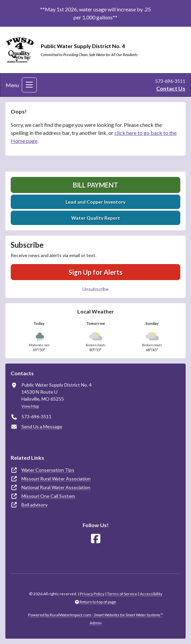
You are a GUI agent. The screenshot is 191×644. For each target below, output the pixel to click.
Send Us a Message (42, 426)
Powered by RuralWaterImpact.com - (95, 615)
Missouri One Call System (48, 496)
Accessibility (151, 594)
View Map (30, 406)
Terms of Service (122, 594)
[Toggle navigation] (29, 85)
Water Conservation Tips (48, 470)
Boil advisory (34, 505)
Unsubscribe (95, 289)
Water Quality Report (96, 218)
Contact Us (171, 88)
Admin (96, 623)
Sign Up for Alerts (95, 272)
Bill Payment (95, 185)
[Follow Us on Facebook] (96, 539)
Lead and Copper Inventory (95, 202)
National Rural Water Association (56, 487)
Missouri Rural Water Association (56, 479)
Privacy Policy (92, 594)
